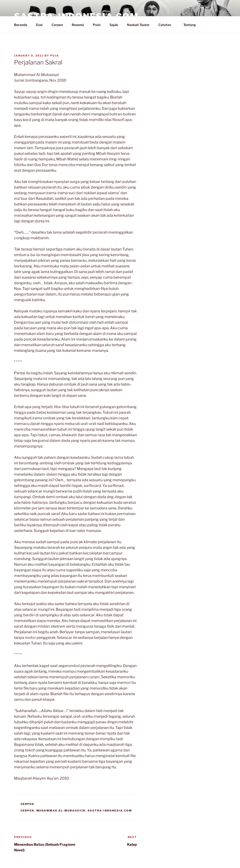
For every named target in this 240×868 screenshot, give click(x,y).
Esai (39, 25)
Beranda (21, 25)
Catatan (167, 25)
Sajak (114, 25)
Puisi (97, 25)
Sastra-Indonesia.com (110, 811)
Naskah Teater (138, 25)
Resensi (78, 25)
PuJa (55, 56)
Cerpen (57, 25)
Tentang (192, 25)
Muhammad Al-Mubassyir (61, 811)
